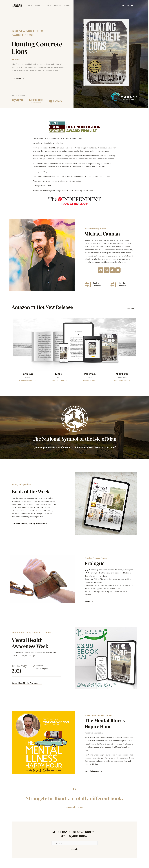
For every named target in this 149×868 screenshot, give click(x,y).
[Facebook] (132, 5)
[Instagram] (136, 5)
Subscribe (74, 849)
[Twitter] (123, 5)
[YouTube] (128, 5)
